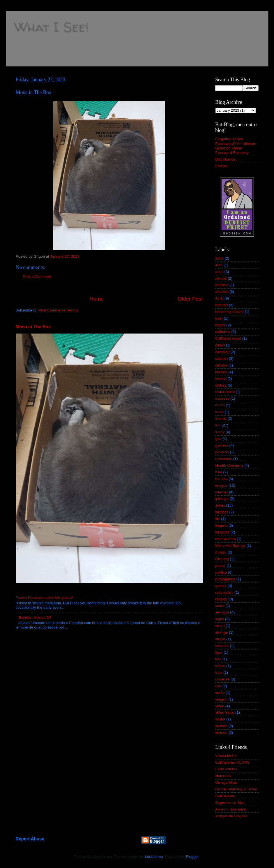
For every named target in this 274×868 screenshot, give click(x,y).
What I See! (51, 27)
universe (222, 679)
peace (221, 566)
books (220, 325)
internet (222, 492)
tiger (219, 652)
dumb (220, 405)
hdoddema (154, 857)
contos (221, 379)
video (220, 706)
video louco (225, 712)
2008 (220, 258)
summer (222, 646)
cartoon (222, 359)
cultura (221, 385)
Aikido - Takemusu (231, 809)
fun (218, 425)
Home (97, 299)
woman (221, 726)
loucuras (222, 532)
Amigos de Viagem (231, 816)
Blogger (192, 857)
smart (220, 626)
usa (218, 686)
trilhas (220, 666)
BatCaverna (225, 796)
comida (221, 372)
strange (222, 632)
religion (221, 599)
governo (222, 452)
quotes (221, 586)
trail (218, 659)
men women (226, 539)
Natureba (223, 776)
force (220, 412)
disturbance (225, 392)
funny (220, 432)
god (219, 439)
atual (219, 298)
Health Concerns (229, 465)
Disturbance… (227, 159)
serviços (222, 612)
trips (219, 672)
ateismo (222, 285)
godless (222, 445)
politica (221, 572)
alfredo (221, 278)
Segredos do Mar (230, 803)
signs (220, 619)
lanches (222, 512)
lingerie (221, 525)
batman (222, 305)
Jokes (220, 505)
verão (220, 693)
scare (220, 606)
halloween (224, 459)
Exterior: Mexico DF (35, 618)
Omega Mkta (226, 782)
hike (219, 472)
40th (219, 265)
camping (222, 352)
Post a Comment (37, 276)
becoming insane (230, 312)
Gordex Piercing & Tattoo (236, 789)
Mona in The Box (33, 327)
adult (219, 272)
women (221, 732)
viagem (221, 699)
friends (221, 419)
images (221, 485)
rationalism (224, 592)
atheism (222, 292)
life (218, 519)
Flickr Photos (226, 769)
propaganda (225, 579)
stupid (220, 639)
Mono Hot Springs (230, 546)
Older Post (190, 299)
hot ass (221, 479)
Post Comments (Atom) (58, 310)
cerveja (221, 365)
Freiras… (223, 166)
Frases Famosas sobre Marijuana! (44, 598)
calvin (220, 345)
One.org (222, 559)
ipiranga (222, 499)
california (223, 332)
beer (219, 318)
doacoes (222, 398)
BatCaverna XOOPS (233, 762)
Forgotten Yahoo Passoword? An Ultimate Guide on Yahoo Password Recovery (236, 146)
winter (220, 719)
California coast (228, 338)
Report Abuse (30, 839)
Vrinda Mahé (226, 756)
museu (221, 552)
